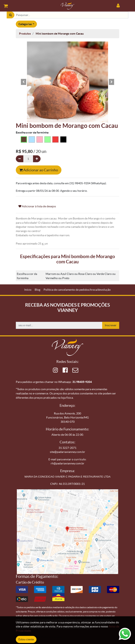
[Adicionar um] (37, 159)
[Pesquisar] (10, 15)
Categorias (25, 24)
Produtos (25, 34)
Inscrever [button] (111, 325)
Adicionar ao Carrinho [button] (39, 170)
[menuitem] (28, 290)
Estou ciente (26, 639)
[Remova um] (20, 159)
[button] (24, 82)
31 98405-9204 (82, 382)
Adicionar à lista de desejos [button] (37, 206)
